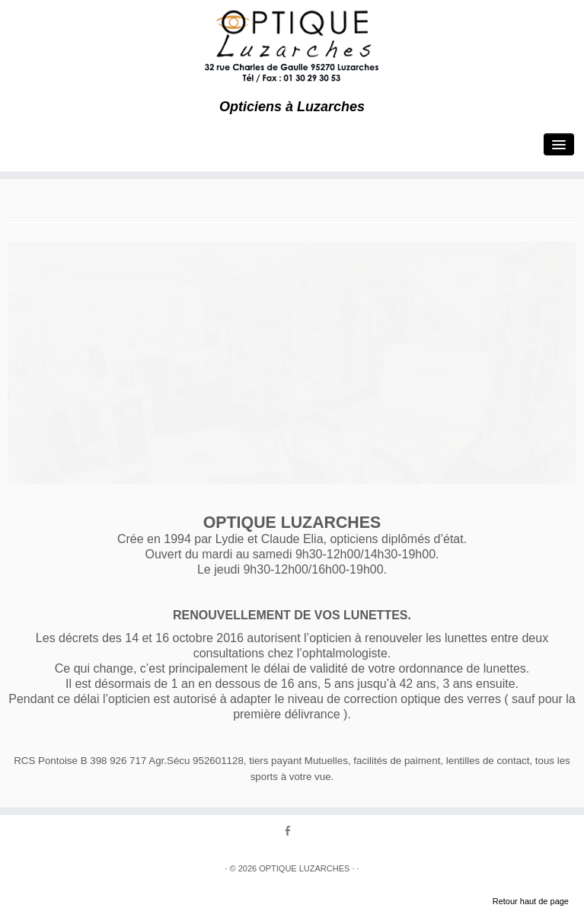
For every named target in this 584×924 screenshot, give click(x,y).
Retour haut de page (531, 901)
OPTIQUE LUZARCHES (304, 868)
